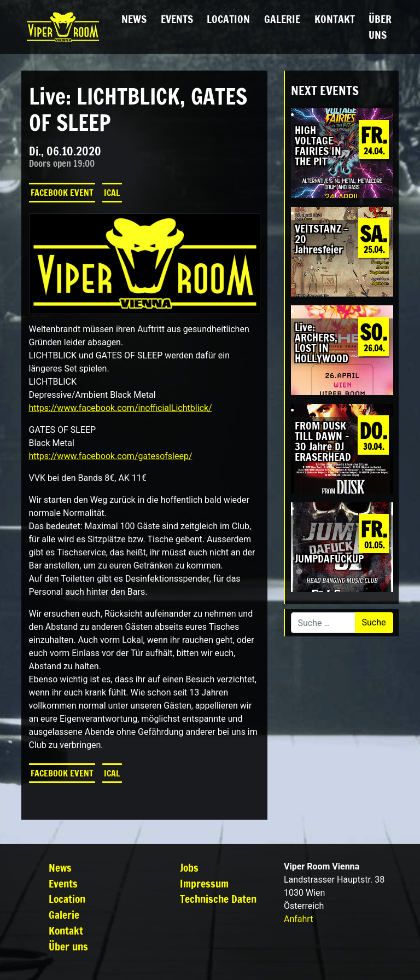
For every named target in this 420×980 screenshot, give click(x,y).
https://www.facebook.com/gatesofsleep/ (111, 456)
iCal (112, 193)
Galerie (282, 19)
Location (228, 19)
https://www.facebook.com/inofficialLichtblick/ (121, 408)
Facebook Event (62, 193)
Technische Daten (218, 899)
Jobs (189, 868)
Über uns (380, 27)
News (134, 19)
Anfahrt (298, 919)
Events (177, 19)
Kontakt (335, 19)
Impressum (204, 883)
